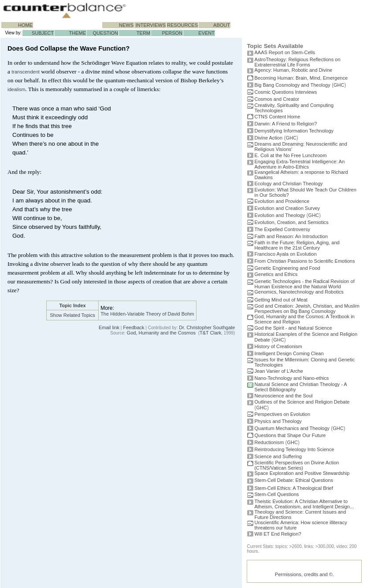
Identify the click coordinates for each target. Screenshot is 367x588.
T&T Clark (210, 333)
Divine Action (268, 138)
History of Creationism (278, 346)
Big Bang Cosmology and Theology (292, 85)
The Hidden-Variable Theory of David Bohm (147, 314)
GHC (339, 85)
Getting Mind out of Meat (281, 300)
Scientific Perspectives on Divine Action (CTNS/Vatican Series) (297, 465)
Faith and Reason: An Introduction (291, 236)
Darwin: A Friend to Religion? (285, 124)
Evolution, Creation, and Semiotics (291, 222)
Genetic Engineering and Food (287, 268)
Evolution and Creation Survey (287, 208)
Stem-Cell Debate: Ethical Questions (294, 480)
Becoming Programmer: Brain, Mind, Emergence (301, 78)
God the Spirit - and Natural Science (293, 328)
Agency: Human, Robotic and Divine (293, 70)
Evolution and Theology (280, 215)
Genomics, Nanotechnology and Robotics (299, 292)
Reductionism (269, 442)
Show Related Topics (72, 315)
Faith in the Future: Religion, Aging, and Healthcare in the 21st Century (297, 245)
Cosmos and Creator (277, 99)
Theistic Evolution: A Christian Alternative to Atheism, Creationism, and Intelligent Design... (304, 504)
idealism (16, 89)
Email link (109, 327)
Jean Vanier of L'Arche (278, 371)
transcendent (26, 72)
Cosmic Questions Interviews (285, 92)
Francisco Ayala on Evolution (285, 254)
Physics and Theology (278, 421)
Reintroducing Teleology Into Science (294, 449)
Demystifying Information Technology (294, 131)
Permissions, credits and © (304, 574)
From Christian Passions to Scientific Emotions (304, 261)
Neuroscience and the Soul (283, 396)
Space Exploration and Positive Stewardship (302, 473)
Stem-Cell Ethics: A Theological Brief (293, 488)
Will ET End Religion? (278, 534)
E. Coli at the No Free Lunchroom (290, 155)
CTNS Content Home (277, 117)
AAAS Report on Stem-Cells (285, 52)
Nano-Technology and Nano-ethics (291, 378)
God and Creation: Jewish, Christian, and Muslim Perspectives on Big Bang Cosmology (307, 309)
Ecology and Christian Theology (288, 184)
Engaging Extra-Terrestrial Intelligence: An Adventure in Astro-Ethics (299, 164)
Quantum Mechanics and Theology (292, 428)
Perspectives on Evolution (282, 414)
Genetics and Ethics (276, 274)
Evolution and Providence (282, 201)
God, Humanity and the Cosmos (161, 333)
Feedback (133, 327)
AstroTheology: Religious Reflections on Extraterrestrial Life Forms (297, 62)
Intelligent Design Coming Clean (289, 353)
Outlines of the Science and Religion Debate (302, 402)
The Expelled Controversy (282, 229)
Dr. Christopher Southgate (207, 327)
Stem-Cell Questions (276, 494)
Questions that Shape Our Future (290, 435)
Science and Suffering (278, 456)
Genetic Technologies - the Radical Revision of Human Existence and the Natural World (304, 284)
